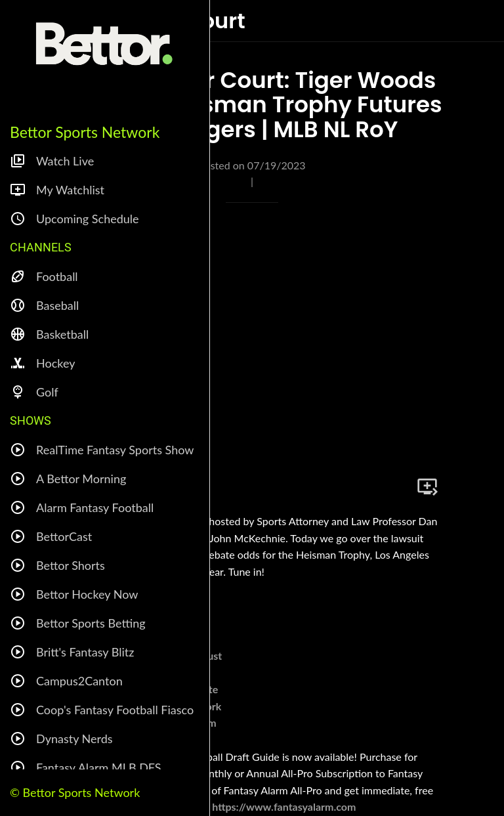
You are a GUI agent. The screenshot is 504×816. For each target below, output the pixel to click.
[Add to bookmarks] (427, 486)
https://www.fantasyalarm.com (284, 806)
